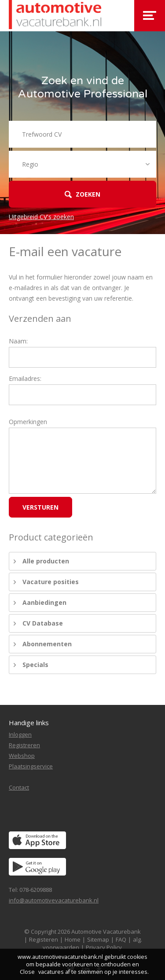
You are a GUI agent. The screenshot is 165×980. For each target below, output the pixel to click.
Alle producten (46, 561)
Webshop (22, 756)
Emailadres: (25, 378)
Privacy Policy (104, 947)
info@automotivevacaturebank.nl (54, 900)
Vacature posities (51, 582)
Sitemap (98, 939)
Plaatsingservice (31, 766)
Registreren (24, 745)
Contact (19, 787)
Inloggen (20, 734)
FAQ (121, 939)
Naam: (18, 341)
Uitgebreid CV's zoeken (41, 217)
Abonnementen (47, 644)
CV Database (43, 623)
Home (73, 939)
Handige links (29, 723)
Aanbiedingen (44, 602)
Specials (35, 665)
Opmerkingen (28, 422)
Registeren (44, 939)
